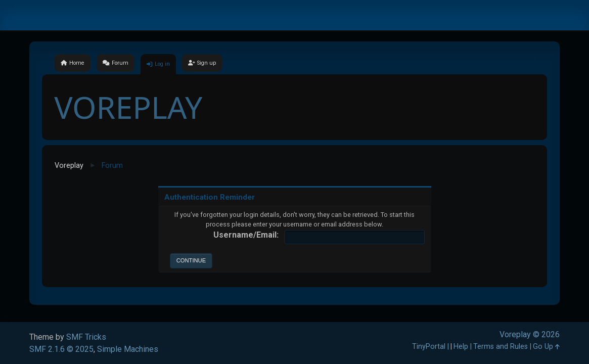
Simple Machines (128, 349)
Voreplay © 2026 (530, 334)
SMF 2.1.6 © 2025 (61, 349)
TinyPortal (429, 347)
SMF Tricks (86, 337)
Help (461, 347)
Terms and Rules (501, 347)
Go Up (546, 347)
